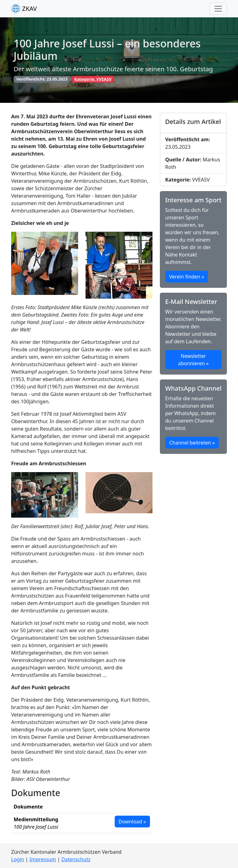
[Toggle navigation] (218, 9)
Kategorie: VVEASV (93, 79)
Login (18, 859)
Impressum (43, 859)
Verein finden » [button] (187, 277)
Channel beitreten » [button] (192, 443)
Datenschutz (76, 859)
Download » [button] (132, 822)
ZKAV (24, 9)
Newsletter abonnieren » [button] (194, 360)
